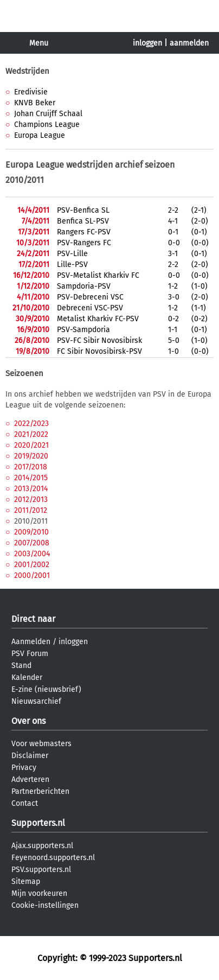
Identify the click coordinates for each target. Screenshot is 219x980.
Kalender (27, 677)
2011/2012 (31, 510)
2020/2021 (31, 445)
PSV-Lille (72, 254)
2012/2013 (31, 499)
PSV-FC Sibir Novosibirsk (99, 341)
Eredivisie (31, 92)
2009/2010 (31, 532)
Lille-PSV (72, 265)
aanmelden (189, 43)
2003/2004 (32, 554)
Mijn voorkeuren (39, 893)
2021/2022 (31, 434)
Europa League (40, 135)
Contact (25, 803)
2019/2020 (31, 456)
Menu (39, 43)
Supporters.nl (38, 823)
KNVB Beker (35, 103)
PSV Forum (30, 654)
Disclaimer (30, 756)
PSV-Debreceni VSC (90, 297)
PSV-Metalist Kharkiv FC (98, 275)
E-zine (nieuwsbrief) (46, 689)
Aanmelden (31, 642)
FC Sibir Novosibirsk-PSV (99, 351)
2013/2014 (31, 489)
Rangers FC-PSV (84, 232)
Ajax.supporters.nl (42, 846)
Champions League (47, 125)
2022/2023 (31, 424)
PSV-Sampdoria (83, 330)
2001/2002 (32, 565)
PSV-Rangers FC (84, 243)
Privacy (24, 768)
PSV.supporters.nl (41, 870)
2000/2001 (32, 575)
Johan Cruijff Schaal (48, 114)
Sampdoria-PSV (84, 286)
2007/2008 (32, 543)
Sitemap (26, 882)
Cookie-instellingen (45, 905)
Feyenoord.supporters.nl (53, 858)
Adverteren (30, 779)
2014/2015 (31, 478)
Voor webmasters (41, 744)
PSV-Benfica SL (83, 210)
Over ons (28, 721)
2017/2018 (31, 467)
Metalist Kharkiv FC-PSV (98, 319)
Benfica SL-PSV (83, 221)
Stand (21, 666)
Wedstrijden (27, 71)
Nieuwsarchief (36, 701)
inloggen (147, 43)
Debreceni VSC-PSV (90, 308)
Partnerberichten (40, 791)
